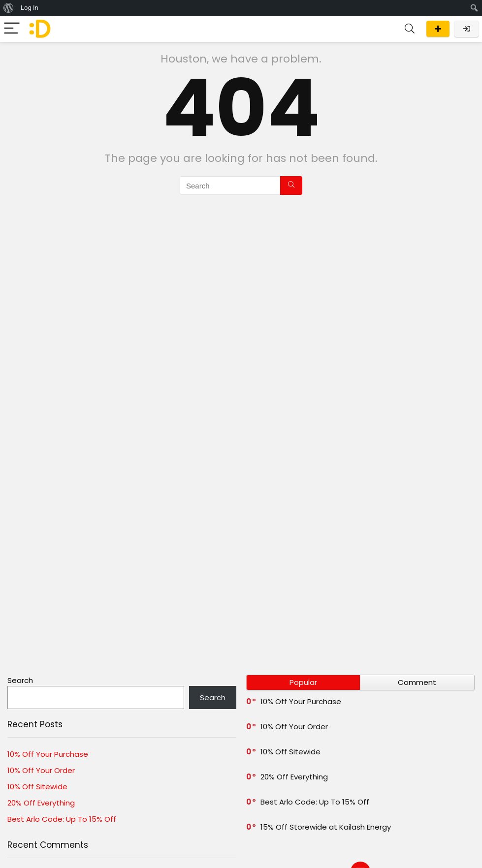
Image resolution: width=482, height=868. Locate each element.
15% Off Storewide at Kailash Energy (326, 827)
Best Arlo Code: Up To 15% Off (62, 819)
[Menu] (12, 29)
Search (20, 680)
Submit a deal (438, 29)
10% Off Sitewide (37, 787)
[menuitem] (9, 8)
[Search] (410, 29)
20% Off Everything (41, 803)
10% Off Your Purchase (48, 754)
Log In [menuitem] (30, 8)
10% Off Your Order (41, 770)
